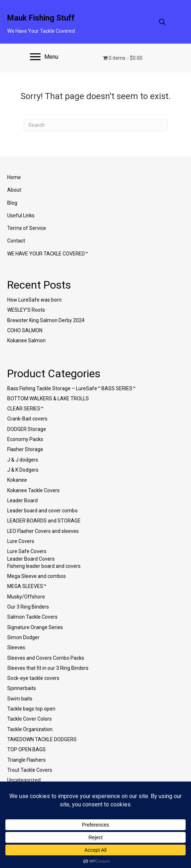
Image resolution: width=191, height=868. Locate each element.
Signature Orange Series (35, 627)
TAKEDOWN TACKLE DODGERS (42, 739)
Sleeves (16, 647)
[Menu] (44, 57)
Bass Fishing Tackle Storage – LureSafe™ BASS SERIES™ (71, 388)
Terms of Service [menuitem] (27, 228)
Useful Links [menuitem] (21, 215)
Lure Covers (21, 541)
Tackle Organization (30, 729)
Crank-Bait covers (27, 419)
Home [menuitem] (14, 177)
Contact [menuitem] (16, 241)
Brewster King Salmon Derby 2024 (46, 320)
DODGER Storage (27, 429)
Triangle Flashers (26, 760)
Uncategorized (24, 780)
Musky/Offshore (26, 597)
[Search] (96, 125)
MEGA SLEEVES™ (27, 586)
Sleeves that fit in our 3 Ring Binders (48, 668)
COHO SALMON (25, 330)
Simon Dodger (23, 637)
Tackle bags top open (31, 709)
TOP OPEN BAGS (26, 749)
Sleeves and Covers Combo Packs (46, 658)
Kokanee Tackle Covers (33, 490)
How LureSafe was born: (35, 300)
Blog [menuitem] (12, 203)
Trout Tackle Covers (30, 770)
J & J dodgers (23, 460)
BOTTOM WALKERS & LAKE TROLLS (48, 399)
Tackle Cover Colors (29, 719)
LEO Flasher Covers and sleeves (43, 531)
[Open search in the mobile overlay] (162, 22)
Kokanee (17, 480)
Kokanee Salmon (26, 340)
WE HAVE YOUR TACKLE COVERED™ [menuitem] (48, 254)
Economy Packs (25, 439)
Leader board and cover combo (42, 511)
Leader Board (22, 500)
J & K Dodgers (23, 470)
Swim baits (20, 699)
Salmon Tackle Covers (32, 617)
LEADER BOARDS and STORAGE (44, 521)
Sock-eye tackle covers (33, 678)
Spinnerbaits (22, 688)
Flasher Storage (25, 449)
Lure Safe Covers (27, 551)
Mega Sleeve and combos (37, 576)
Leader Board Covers (31, 559)
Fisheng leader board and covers (44, 566)
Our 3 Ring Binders (28, 607)
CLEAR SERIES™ (25, 409)
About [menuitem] (14, 190)
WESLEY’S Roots (26, 310)
